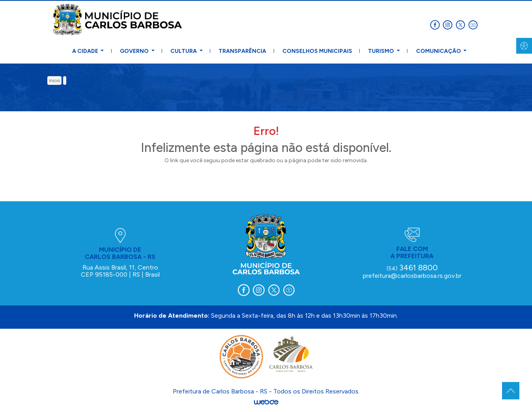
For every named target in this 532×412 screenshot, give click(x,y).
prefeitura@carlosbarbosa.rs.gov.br (412, 276)
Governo (135, 51)
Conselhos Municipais (317, 51)
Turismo (382, 51)
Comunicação (439, 51)
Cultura (184, 51)
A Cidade (86, 51)
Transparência (242, 51)
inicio (54, 81)
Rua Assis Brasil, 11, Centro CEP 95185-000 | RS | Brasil (120, 271)
